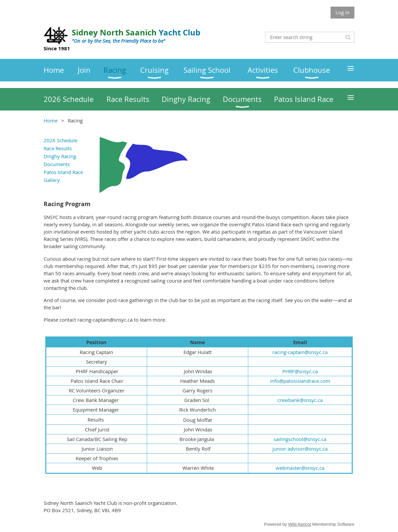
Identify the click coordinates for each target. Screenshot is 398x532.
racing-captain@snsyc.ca (300, 352)
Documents (57, 164)
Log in (342, 12)
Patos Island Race (63, 172)
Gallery (52, 180)
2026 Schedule (60, 140)
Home (51, 120)
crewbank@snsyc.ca (300, 400)
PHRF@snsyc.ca (300, 371)
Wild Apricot (300, 524)
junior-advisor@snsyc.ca (300, 449)
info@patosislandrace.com (300, 381)
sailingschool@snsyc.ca (300, 439)
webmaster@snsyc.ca (300, 468)
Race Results (58, 148)
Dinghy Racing (60, 156)
